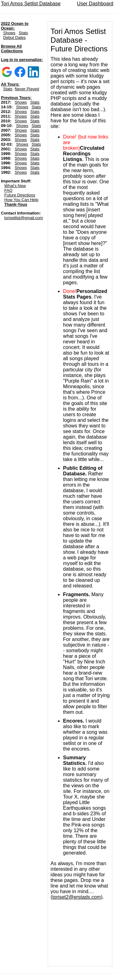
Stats (23, 33)
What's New (15, 186)
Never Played (27, 89)
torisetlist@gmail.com (24, 218)
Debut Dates (14, 38)
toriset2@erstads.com (76, 897)
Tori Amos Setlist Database (31, 4)
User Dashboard (95, 4)
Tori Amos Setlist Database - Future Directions (79, 40)
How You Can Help (21, 200)
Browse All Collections (12, 49)
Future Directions (20, 195)
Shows (9, 33)
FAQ (8, 190)
